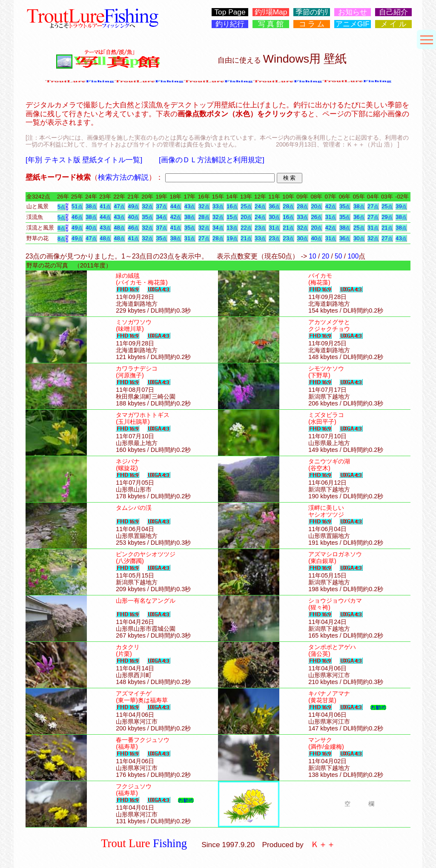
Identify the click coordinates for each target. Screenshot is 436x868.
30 (274, 217)
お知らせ (353, 12)
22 (246, 228)
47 (119, 206)
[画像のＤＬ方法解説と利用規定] (212, 160)
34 (161, 217)
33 (218, 206)
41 (105, 206)
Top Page (230, 12)
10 (312, 256)
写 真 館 (271, 24)
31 (331, 217)
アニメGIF (353, 24)
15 (232, 217)
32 (147, 206)
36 (274, 206)
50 (338, 256)
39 (401, 206)
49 (133, 206)
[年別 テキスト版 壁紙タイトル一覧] (84, 160)
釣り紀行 (230, 24)
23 (260, 228)
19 (232, 238)
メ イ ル (394, 24)
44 (176, 206)
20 (316, 206)
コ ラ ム (312, 24)
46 (77, 217)
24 (260, 206)
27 (373, 206)
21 (288, 228)
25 (246, 206)
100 (353, 256)
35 (345, 206)
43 (190, 206)
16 (232, 206)
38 (91, 206)
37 (161, 206)
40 (133, 217)
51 (77, 206)
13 (232, 228)
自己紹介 (393, 12)
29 (387, 217)
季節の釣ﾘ (312, 12)
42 (331, 206)
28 (288, 206)
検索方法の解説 (123, 177)
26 (316, 217)
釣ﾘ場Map (271, 12)
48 (119, 228)
